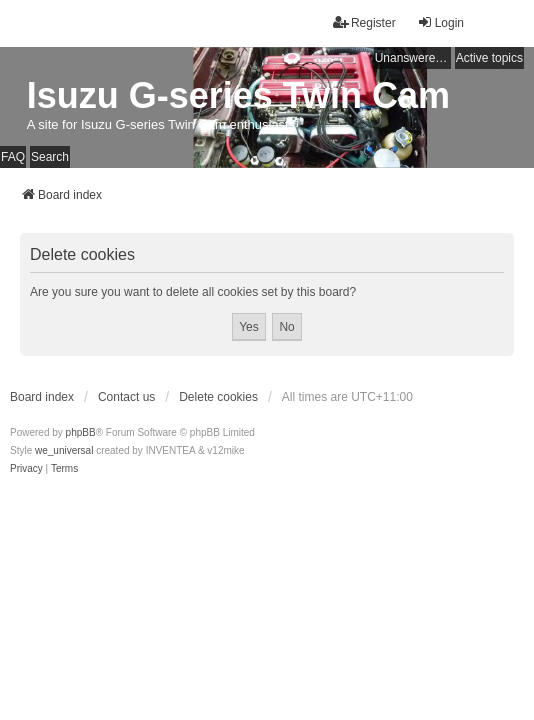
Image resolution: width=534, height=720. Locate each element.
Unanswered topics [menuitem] (413, 58)
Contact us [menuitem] (126, 397)
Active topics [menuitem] (489, 58)
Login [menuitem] (440, 22)
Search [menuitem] (50, 157)
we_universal (64, 450)
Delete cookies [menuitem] (218, 397)
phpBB (81, 432)
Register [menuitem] (364, 22)
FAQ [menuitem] (13, 157)
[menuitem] (26, 469)
